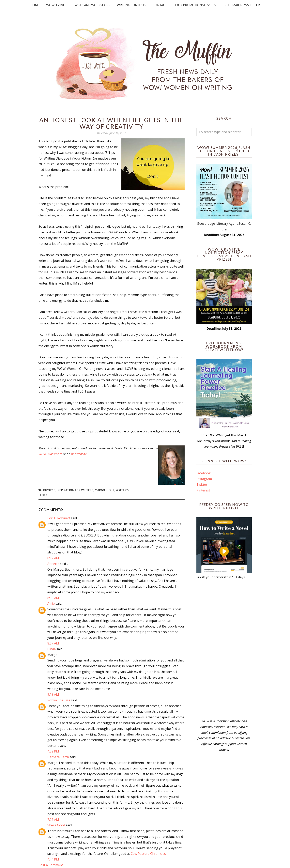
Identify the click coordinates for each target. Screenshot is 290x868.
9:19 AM (53, 694)
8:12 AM (53, 558)
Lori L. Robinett (59, 518)
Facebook (204, 473)
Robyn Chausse (59, 700)
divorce (49, 490)
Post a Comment (51, 865)
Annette (53, 564)
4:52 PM (53, 751)
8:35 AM (53, 598)
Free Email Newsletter (241, 5)
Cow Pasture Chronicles (148, 854)
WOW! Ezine (55, 5)
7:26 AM (53, 820)
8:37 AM (53, 643)
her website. (79, 454)
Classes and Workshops (91, 5)
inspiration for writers (75, 490)
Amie (51, 603)
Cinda (52, 649)
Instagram (204, 479)
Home (35, 5)
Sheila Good (56, 825)
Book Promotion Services (195, 5)
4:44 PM (53, 859)
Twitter (202, 485)
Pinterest (203, 490)
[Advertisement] (224, 649)
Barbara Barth (58, 757)
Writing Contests (131, 5)
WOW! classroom (50, 454)
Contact (160, 5)
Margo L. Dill (105, 490)
